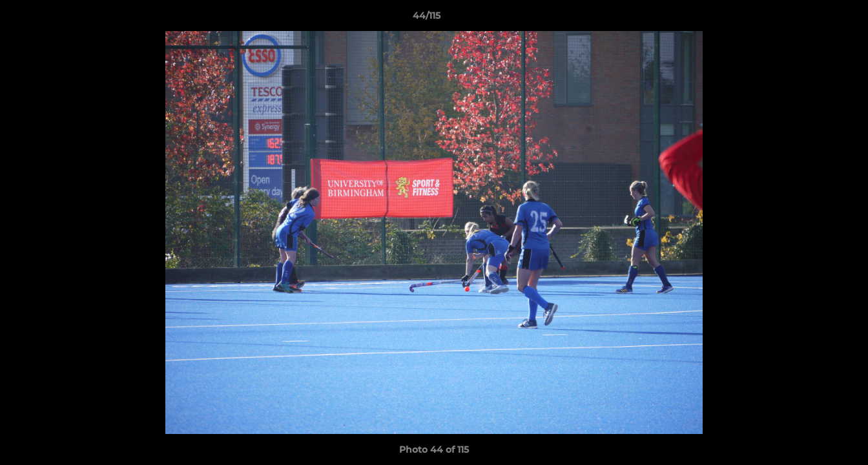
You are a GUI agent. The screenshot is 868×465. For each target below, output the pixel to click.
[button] (814, 19)
